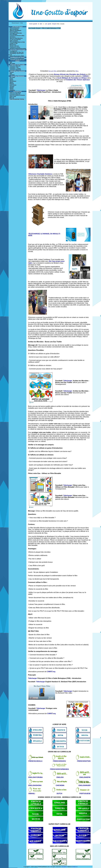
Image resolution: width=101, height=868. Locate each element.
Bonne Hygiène (14, 32)
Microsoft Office (53, 71)
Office (77, 71)
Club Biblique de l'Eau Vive (17, 52)
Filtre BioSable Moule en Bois (17, 42)
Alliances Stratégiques (15, 30)
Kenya (11, 79)
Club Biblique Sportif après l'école (16, 54)
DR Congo (12, 77)
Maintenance (13, 45)
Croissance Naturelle (15, 66)
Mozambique (13, 81)
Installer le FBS (14, 43)
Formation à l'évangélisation (17, 58)
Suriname (12, 75)
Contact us (75, 867)
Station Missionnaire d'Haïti (17, 56)
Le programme (13, 51)
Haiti (11, 74)
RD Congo (12, 63)
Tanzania (12, 86)
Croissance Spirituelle (15, 70)
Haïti (11, 62)
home (31, 24)
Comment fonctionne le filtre (17, 36)
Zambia (12, 89)
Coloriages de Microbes (16, 33)
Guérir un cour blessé (15, 93)
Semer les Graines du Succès (17, 95)
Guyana (12, 72)
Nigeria (11, 82)
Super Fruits (13, 96)
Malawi (11, 80)
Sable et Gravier (14, 41)
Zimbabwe (12, 90)
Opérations (13, 37)
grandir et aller (38, 24)
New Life (12, 98)
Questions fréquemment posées (18, 48)
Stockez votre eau (14, 46)
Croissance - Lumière (15, 68)
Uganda (12, 88)
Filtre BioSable (13, 34)
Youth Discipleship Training (17, 99)
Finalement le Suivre (15, 47)
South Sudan (13, 85)
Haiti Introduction (14, 29)
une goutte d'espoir (51, 24)
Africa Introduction (14, 28)
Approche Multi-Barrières (16, 38)
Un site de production (15, 39)
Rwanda (12, 84)
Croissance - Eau (14, 67)
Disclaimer (64, 867)
